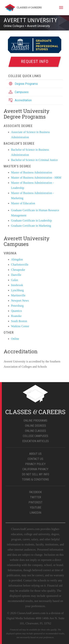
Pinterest (36, 502)
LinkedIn (35, 513)
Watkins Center (20, 326)
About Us (35, 454)
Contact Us (35, 459)
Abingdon (17, 259)
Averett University (39, 26)
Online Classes (36, 431)
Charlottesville (20, 265)
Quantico (16, 311)
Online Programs (35, 421)
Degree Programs (26, 84)
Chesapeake (18, 270)
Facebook (35, 492)
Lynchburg (17, 290)
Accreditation (23, 100)
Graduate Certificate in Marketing (31, 226)
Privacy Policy (35, 464)
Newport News (20, 301)
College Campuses (36, 436)
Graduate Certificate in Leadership (31, 221)
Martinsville (18, 295)
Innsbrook (17, 285)
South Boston (19, 321)
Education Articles (36, 441)
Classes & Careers (23, 8)
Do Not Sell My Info (36, 474)
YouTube (36, 508)
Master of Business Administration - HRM (36, 178)
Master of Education (23, 203)
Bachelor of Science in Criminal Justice (34, 160)
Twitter (36, 497)
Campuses (22, 92)
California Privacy (35, 469)
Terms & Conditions (35, 479)
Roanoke (16, 316)
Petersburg (17, 306)
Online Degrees (36, 426)
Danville (16, 275)
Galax (15, 280)
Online (15, 339)
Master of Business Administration (32, 172)
